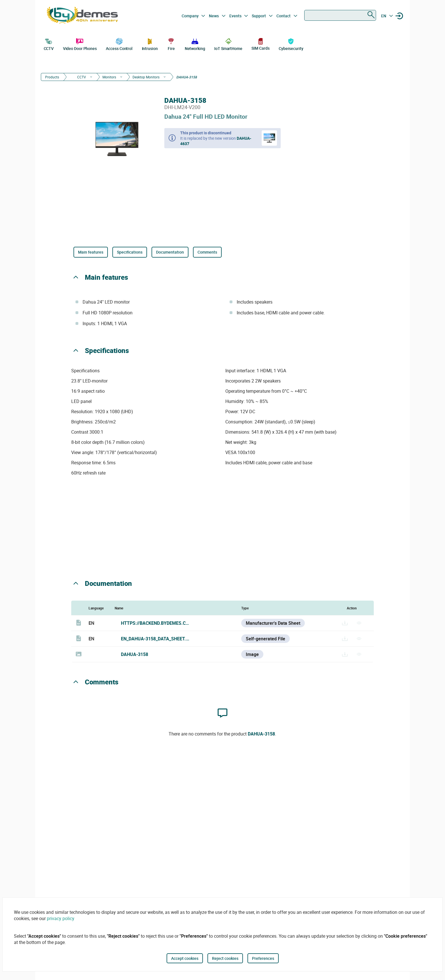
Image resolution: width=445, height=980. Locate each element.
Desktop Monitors (146, 77)
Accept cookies (185, 958)
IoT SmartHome (228, 44)
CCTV (49, 44)
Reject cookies (225, 958)
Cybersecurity (291, 44)
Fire (171, 44)
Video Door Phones (80, 44)
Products (52, 77)
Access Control (119, 44)
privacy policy (61, 918)
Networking (195, 44)
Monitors (109, 77)
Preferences (263, 958)
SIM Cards (260, 44)
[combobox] (340, 15)
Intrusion (150, 44)
